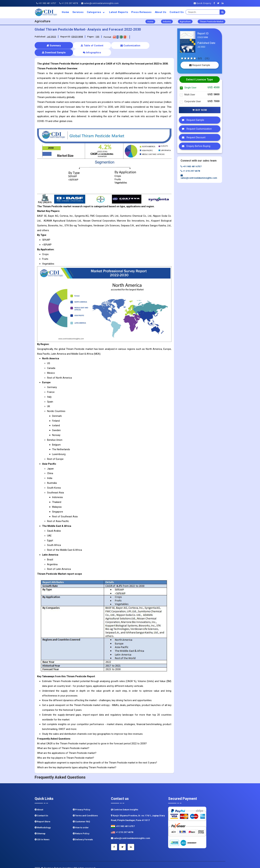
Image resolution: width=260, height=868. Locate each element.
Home (65, 12)
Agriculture (185, 22)
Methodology (43, 821)
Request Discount (193, 137)
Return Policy (81, 827)
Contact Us (177, 12)
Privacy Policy (81, 803)
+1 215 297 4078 (69, 3)
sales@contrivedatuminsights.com (100, 3)
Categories (96, 12)
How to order (81, 821)
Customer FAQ (81, 815)
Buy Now (200, 110)
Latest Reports (119, 12)
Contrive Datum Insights (125, 803)
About (39, 803)
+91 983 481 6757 (46, 3)
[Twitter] (219, 3)
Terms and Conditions (85, 809)
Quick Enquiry (202, 3)
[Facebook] (215, 3)
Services (78, 12)
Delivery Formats (83, 833)
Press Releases (141, 12)
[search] (223, 12)
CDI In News (42, 833)
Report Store (42, 815)
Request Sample (200, 65)
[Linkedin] (224, 3)
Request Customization (196, 129)
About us (161, 12)
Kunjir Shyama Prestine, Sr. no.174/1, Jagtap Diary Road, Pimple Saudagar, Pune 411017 (138, 811)
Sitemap (40, 827)
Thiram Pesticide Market (211, 22)
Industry (167, 22)
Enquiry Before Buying (195, 146)
